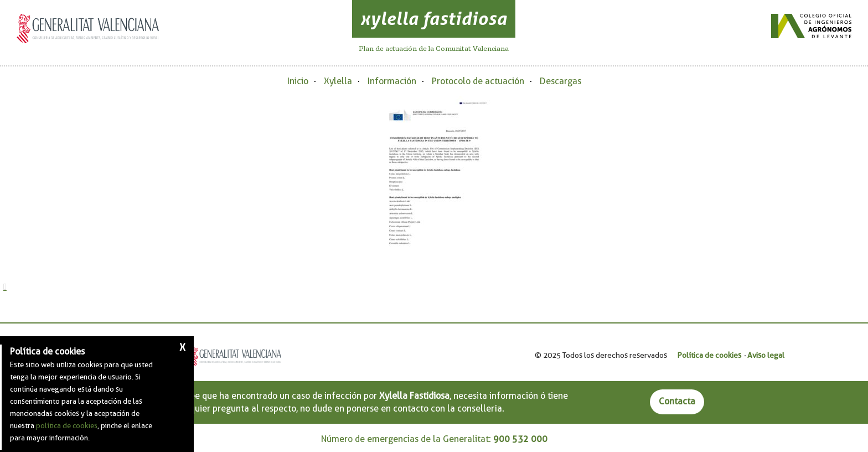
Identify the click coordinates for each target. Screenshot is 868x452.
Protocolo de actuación (478, 81)
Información (392, 81)
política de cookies (67, 425)
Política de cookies (709, 355)
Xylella (338, 81)
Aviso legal (766, 355)
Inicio (298, 81)
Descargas (560, 81)
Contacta (677, 401)
